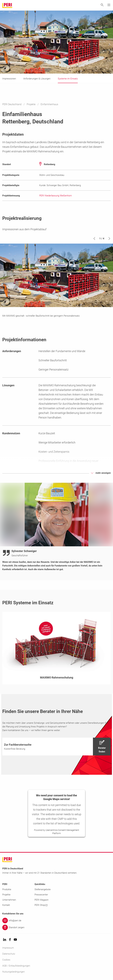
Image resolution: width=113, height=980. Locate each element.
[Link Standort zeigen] (56, 927)
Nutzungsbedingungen (13, 972)
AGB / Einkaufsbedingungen (16, 966)
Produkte (7, 889)
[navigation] (56, 747)
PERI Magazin (41, 900)
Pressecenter (41, 895)
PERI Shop (41, 905)
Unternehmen (9, 900)
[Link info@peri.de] (56, 921)
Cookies (6, 960)
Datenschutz (9, 954)
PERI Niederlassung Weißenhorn (56, 196)
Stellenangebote (43, 889)
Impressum (8, 948)
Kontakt (6, 905)
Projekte (31, 104)
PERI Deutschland (12, 104)
